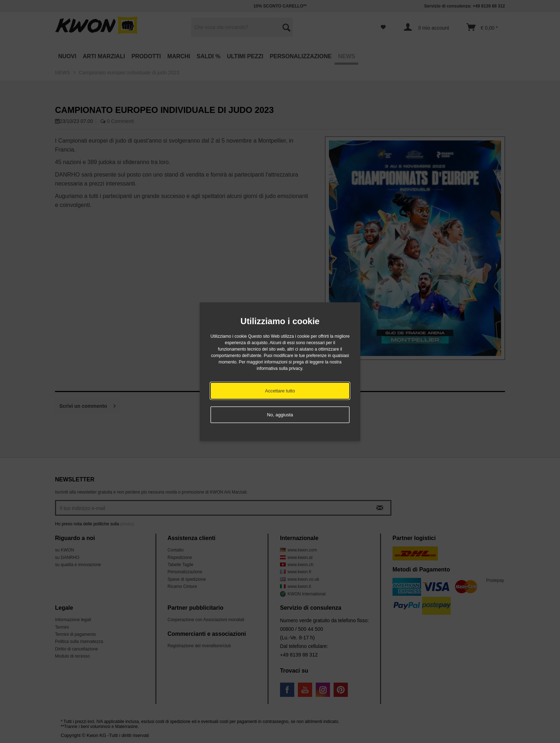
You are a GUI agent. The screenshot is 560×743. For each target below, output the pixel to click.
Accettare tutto (280, 391)
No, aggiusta (280, 415)
